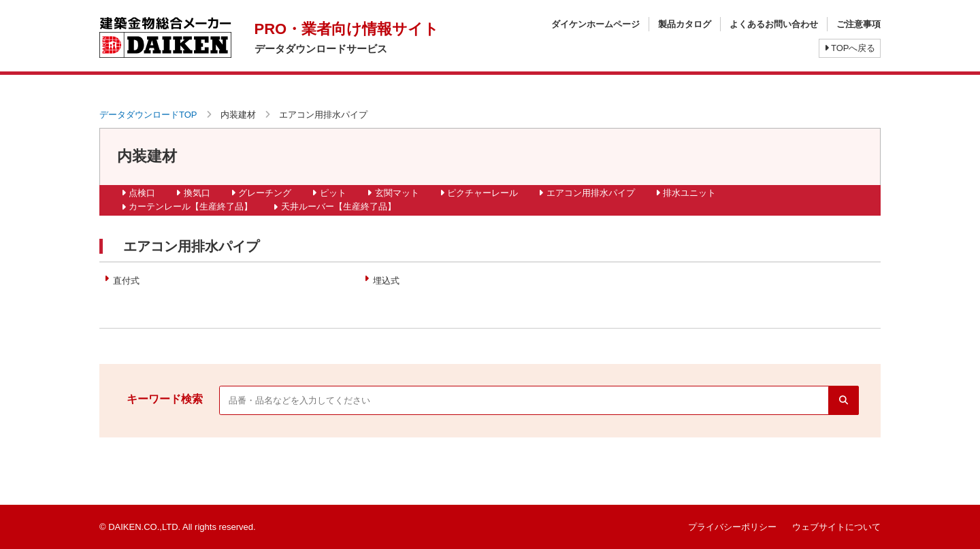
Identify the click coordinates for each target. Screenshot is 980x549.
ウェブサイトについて (836, 527)
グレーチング (265, 193)
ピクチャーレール (483, 193)
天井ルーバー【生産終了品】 (339, 206)
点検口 (142, 193)
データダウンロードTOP (148, 115)
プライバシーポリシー (732, 527)
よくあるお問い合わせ (774, 24)
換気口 (197, 193)
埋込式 (386, 281)
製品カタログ (685, 24)
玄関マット (397, 193)
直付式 (126, 281)
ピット (333, 193)
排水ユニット (689, 193)
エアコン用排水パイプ (591, 193)
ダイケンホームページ (595, 24)
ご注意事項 (859, 24)
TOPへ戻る (850, 48)
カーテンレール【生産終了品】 (191, 206)
